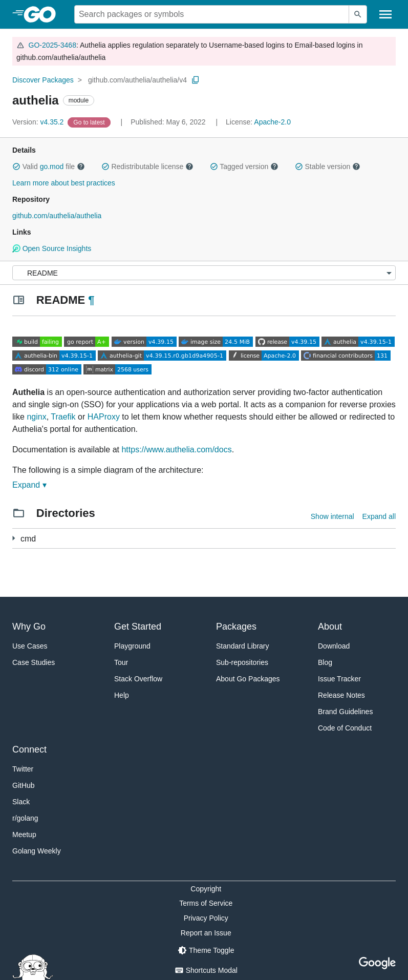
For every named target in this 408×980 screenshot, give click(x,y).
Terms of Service (206, 903)
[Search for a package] (212, 14)
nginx (36, 417)
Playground (132, 646)
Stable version (328, 166)
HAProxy (104, 417)
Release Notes (341, 695)
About (330, 627)
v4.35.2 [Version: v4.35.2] (39, 122)
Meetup (24, 835)
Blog (325, 662)
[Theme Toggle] (206, 950)
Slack (21, 802)
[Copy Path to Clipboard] (196, 80)
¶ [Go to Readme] (91, 300)
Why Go (29, 627)
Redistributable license (147, 166)
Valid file (49, 166)
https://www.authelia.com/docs (176, 450)
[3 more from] (14, 538)
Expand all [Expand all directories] (379, 516)
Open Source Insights (52, 248)
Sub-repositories (242, 662)
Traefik (63, 417)
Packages (236, 627)
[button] (16, 166)
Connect (29, 749)
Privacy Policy (206, 918)
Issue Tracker (339, 679)
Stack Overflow (138, 679)
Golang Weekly (37, 851)
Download (334, 646)
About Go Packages (248, 679)
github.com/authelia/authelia (57, 216)
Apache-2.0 (272, 122)
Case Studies (34, 662)
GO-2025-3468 (52, 45)
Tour (121, 662)
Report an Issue (206, 933)
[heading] (43, 14)
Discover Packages (43, 80)
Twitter (23, 769)
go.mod (52, 166)
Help (122, 695)
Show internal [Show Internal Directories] (332, 516)
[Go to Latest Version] (90, 122)
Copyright (206, 889)
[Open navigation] (385, 14)
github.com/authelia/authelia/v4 (137, 80)
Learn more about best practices (64, 183)
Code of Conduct (345, 728)
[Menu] (204, 273)
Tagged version (244, 166)
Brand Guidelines (345, 712)
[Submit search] (358, 14)
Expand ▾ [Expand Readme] (29, 485)
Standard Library (243, 646)
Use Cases (30, 646)
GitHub (24, 785)
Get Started (138, 627)
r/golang (25, 818)
